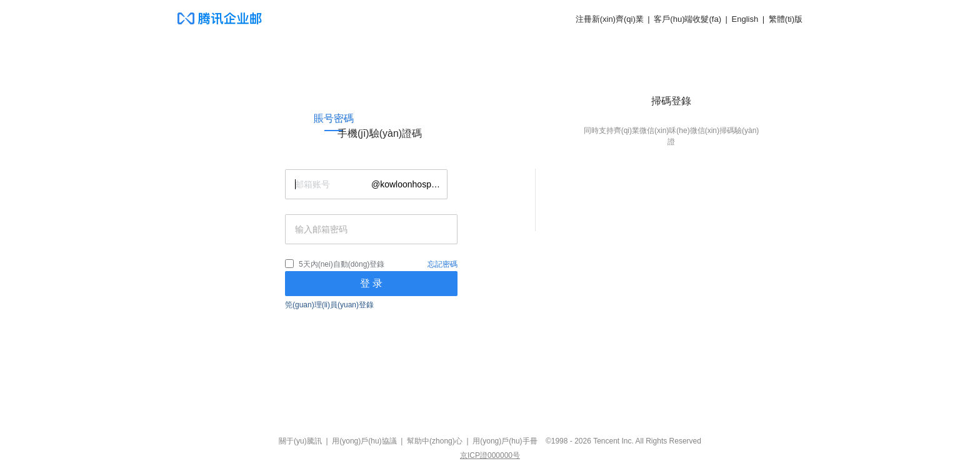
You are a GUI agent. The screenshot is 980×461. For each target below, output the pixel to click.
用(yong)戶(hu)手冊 (505, 441)
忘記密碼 (442, 264)
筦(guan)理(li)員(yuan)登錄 (329, 305)
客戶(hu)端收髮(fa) (687, 19)
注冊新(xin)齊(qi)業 (610, 19)
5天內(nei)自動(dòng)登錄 (342, 264)
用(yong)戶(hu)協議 (364, 441)
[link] (334, 119)
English (745, 19)
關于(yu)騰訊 (300, 441)
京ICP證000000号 (490, 455)
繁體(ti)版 (786, 19)
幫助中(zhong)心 (435, 441)
